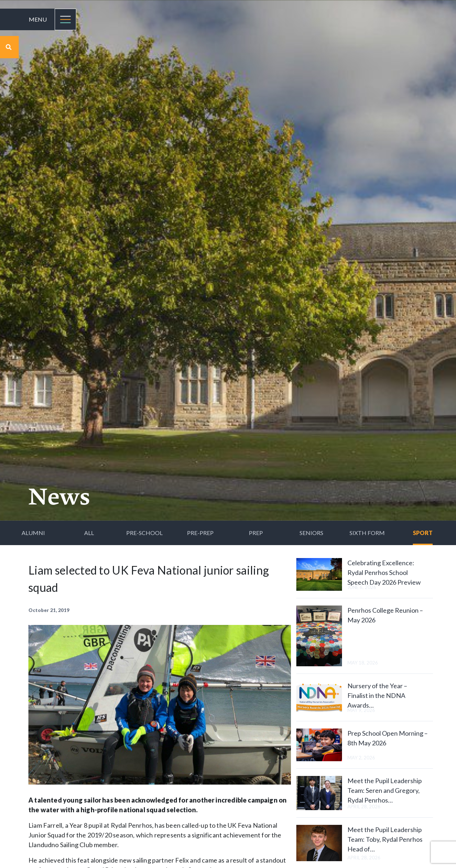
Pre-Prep (200, 533)
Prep (256, 533)
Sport (423, 533)
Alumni (33, 533)
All (89, 533)
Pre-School (144, 533)
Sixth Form (367, 533)
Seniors (311, 533)
